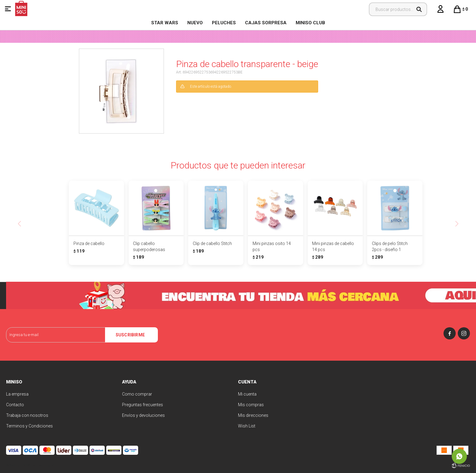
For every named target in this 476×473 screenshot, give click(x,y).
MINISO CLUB (310, 23)
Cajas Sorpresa (266, 23)
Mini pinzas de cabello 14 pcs (333, 247)
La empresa (17, 394)
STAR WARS (165, 23)
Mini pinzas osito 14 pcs (272, 247)
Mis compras (251, 405)
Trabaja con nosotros (27, 415)
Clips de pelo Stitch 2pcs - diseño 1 (390, 247)
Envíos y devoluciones (143, 415)
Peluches (224, 23)
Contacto (15, 405)
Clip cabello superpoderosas (149, 247)
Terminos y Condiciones (29, 426)
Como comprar (137, 394)
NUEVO (195, 23)
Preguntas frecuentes (143, 405)
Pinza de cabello (89, 243)
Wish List (247, 426)
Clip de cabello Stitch (212, 243)
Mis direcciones (253, 415)
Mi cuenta (247, 394)
